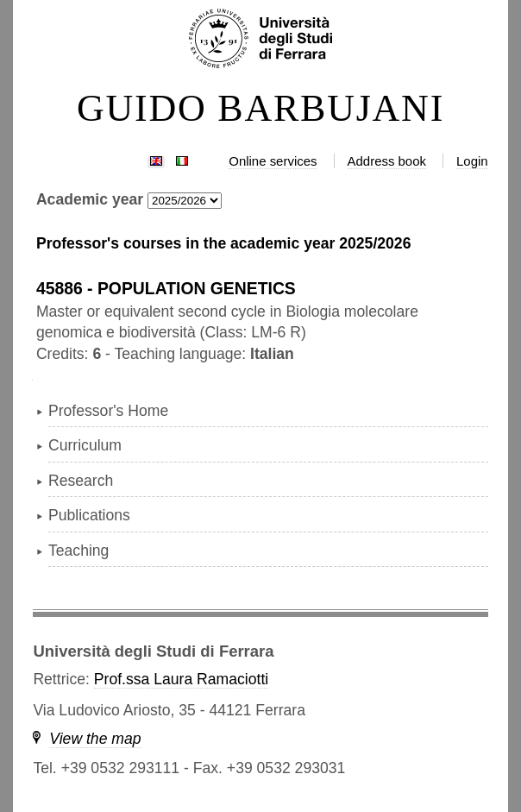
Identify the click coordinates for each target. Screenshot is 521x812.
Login (472, 161)
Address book (387, 161)
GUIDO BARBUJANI (260, 109)
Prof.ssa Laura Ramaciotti (181, 679)
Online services (273, 161)
